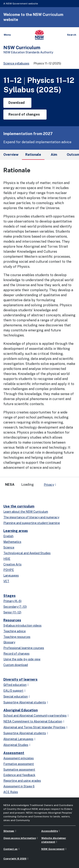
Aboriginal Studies (16, 745)
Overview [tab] (11, 155)
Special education (16, 697)
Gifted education (15, 685)
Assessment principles (19, 758)
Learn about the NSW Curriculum (26, 512)
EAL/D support (13, 691)
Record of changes (16, 654)
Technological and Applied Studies (27, 553)
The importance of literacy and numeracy (31, 517)
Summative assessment (19, 770)
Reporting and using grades (22, 781)
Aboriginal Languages (18, 739)
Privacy (49, 485)
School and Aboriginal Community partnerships (35, 716)
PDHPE (9, 570)
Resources (12, 620)
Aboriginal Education (21, 710)
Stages (9, 596)
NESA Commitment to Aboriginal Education (33, 721)
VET (6, 581)
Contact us (10, 849)
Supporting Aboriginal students (25, 702)
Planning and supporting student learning (32, 523)
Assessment (14, 753)
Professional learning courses (24, 648)
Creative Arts (12, 564)
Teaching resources (17, 637)
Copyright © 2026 (15, 859)
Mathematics (12, 542)
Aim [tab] (54, 155)
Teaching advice (15, 631)
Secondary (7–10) (15, 607)
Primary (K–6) (12, 601)
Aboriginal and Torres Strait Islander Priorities (34, 727)
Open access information (20, 838)
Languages (11, 576)
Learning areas (16, 531)
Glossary (9, 642)
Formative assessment (19, 764)
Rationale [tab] (33, 156)
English (8, 536)
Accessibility (50, 831)
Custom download (16, 665)
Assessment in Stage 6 (19, 786)
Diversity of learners (20, 679)
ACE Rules (11, 792)
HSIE (7, 559)
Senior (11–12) (12, 612)
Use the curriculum (19, 506)
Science (9, 547)
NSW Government (53, 849)
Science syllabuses (16, 63)
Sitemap (9, 831)
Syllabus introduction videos (22, 626)
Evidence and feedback (19, 775)
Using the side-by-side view (22, 659)
